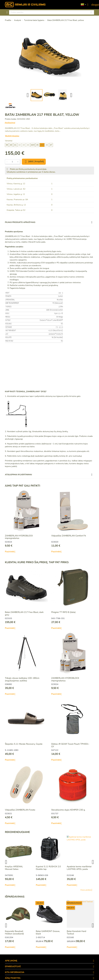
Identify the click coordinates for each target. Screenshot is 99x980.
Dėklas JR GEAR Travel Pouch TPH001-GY (70, 745)
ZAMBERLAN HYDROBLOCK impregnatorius (19, 537)
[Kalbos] (83, 5)
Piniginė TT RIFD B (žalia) (63, 612)
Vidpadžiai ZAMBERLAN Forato (20, 810)
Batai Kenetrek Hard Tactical (76, 933)
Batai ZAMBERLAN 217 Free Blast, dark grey (24, 613)
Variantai (9, 141)
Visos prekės (87, 890)
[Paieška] (52, 12)
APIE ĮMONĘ (11, 961)
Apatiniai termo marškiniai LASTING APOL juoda (79, 868)
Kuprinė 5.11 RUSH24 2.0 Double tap (48, 868)
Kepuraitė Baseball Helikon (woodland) (14, 933)
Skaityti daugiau (12, 136)
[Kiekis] (12, 162)
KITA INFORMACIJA (15, 972)
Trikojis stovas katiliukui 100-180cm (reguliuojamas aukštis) (22, 679)
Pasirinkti (11, 552)
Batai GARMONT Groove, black (48, 933)
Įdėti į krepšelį (34, 162)
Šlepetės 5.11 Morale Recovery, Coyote (24, 744)
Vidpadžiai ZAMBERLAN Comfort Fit (69, 536)
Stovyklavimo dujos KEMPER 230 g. (68, 810)
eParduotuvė (13, 966)
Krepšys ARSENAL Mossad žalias (14, 868)
